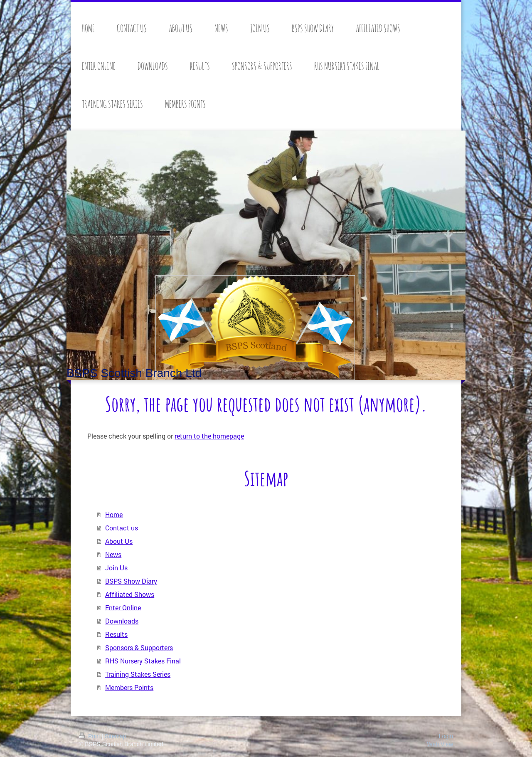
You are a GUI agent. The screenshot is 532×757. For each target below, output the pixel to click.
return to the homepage (209, 436)
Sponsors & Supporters (139, 647)
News (113, 554)
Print (90, 736)
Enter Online (123, 608)
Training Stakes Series (138, 674)
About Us (119, 541)
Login (446, 736)
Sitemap (115, 736)
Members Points (129, 687)
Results (116, 634)
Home (114, 514)
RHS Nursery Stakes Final (143, 661)
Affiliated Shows (130, 594)
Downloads (122, 621)
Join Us (116, 568)
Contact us (122, 528)
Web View (440, 744)
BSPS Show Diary (131, 581)
